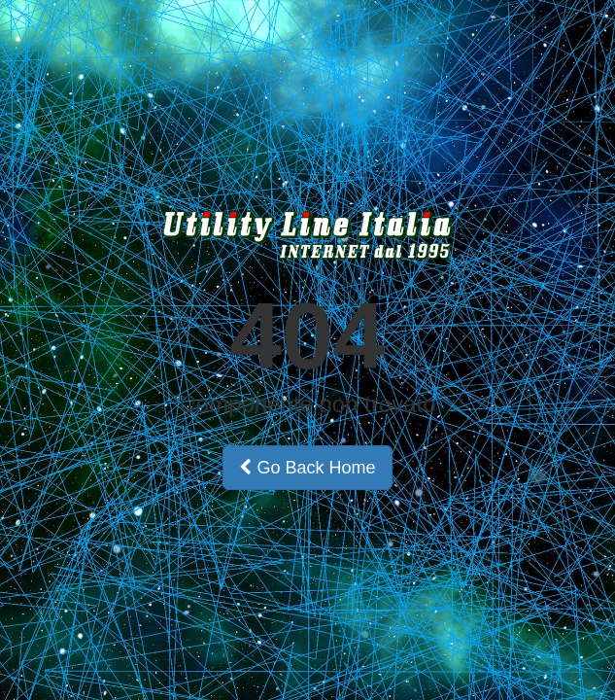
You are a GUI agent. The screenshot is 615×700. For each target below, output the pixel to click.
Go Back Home (307, 468)
